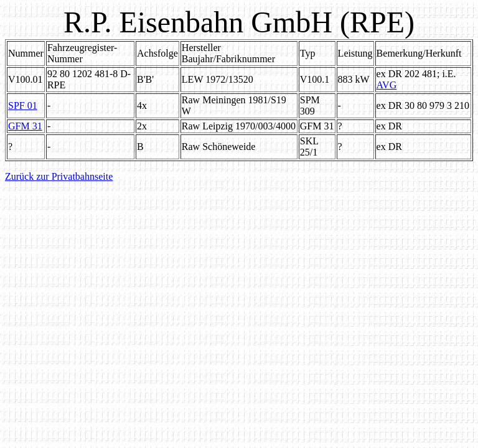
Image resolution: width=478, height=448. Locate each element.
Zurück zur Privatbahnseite (59, 176)
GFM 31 (25, 126)
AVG (387, 85)
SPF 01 (23, 105)
